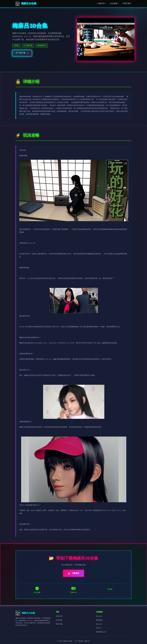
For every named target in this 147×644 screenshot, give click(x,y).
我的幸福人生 (101, 632)
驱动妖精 (99, 620)
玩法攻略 (114, 4)
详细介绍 (101, 4)
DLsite (99, 616)
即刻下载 (127, 4)
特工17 (99, 628)
